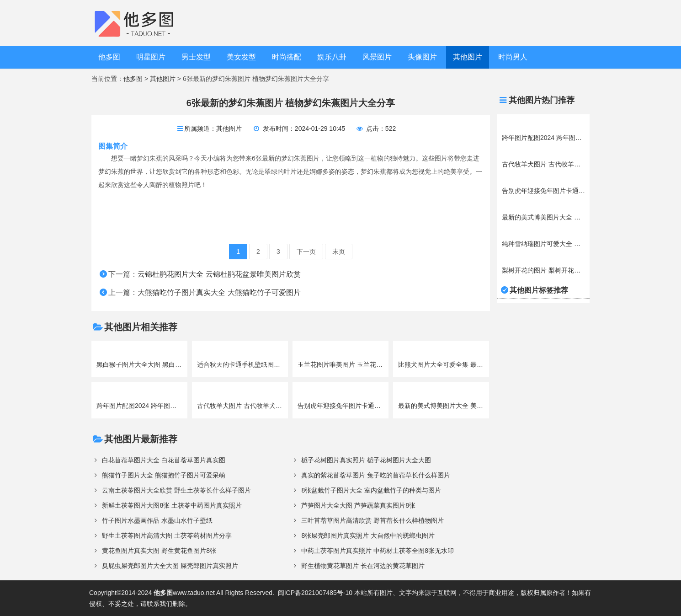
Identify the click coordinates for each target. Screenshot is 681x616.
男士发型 (196, 57)
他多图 (109, 57)
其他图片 (468, 57)
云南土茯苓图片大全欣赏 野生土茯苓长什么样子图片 (176, 490)
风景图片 (377, 57)
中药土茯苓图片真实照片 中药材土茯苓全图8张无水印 (378, 551)
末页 (339, 252)
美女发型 (241, 57)
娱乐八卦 (332, 57)
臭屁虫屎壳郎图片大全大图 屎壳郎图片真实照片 (170, 566)
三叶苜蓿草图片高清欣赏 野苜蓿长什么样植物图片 (372, 520)
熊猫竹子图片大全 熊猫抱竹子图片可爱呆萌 (164, 475)
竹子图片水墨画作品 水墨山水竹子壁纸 (157, 520)
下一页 (306, 252)
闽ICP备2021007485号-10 (315, 593)
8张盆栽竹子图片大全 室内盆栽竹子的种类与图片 (371, 490)
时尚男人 (513, 57)
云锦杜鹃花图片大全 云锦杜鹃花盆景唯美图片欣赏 (219, 274)
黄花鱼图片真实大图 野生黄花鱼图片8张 (159, 551)
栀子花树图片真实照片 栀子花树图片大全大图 (366, 460)
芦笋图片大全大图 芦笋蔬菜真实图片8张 (358, 505)
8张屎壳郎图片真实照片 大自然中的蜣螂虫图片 (368, 536)
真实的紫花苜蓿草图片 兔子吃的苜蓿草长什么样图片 (376, 475)
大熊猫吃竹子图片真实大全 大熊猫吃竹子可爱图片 (219, 292)
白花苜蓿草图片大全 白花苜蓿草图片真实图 (164, 460)
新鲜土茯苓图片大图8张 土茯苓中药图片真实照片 (172, 505)
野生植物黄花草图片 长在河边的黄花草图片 (363, 566)
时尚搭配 (287, 57)
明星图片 (151, 57)
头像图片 (422, 57)
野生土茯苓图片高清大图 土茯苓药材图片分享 (167, 536)
